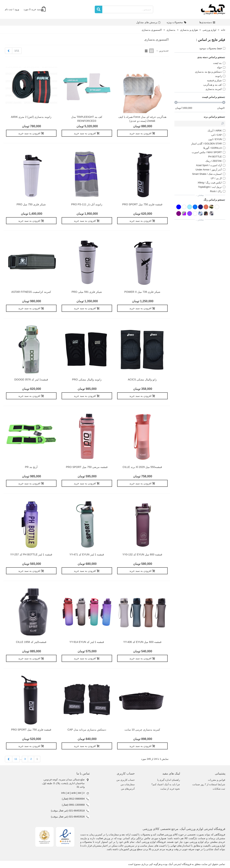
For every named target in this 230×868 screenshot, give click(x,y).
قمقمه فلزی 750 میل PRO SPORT (142, 204)
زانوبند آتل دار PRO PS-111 (87, 204)
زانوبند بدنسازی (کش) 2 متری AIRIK (31, 117)
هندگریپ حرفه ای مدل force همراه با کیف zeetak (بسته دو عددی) (142, 119)
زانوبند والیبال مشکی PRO (87, 380)
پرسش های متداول (148, 22)
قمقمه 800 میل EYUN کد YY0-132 (142, 554)
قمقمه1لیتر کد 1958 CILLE (31, 642)
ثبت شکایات (219, 789)
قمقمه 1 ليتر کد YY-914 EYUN (87, 642)
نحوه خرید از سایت (170, 789)
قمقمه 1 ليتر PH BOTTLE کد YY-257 (31, 554)
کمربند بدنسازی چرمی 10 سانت (142, 730)
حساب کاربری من (126, 780)
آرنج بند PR (31, 467)
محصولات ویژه (177, 22)
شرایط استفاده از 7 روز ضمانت (209, 784)
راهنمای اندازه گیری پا (169, 780)
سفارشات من (128, 784)
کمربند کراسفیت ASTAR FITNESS (31, 292)
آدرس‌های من (128, 789)
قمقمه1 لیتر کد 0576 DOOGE (31, 380)
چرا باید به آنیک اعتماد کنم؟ (166, 784)
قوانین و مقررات (217, 780)
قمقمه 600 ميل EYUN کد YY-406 (142, 642)
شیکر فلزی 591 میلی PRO (87, 292)
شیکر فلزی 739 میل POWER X (142, 292)
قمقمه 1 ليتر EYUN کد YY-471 (87, 554)
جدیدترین (162, 51)
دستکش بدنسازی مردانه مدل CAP (87, 730)
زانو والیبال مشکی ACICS (142, 380)
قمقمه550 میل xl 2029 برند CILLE (142, 467)
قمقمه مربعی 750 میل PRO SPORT (87, 467)
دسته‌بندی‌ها (207, 22)
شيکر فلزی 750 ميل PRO (31, 204)
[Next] (9, 51)
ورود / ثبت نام (12, 9)
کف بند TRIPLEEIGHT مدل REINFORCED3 (87, 119)
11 (16, 759)
